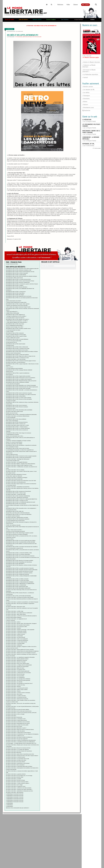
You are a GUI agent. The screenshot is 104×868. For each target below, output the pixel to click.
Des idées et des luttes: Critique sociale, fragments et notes (19, 465)
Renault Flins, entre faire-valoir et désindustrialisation (18, 513)
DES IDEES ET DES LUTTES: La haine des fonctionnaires (19, 458)
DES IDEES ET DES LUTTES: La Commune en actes (17, 358)
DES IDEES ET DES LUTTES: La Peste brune (16, 292)
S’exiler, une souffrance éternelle (13, 525)
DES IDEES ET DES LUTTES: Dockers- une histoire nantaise (19, 573)
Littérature (30, 26)
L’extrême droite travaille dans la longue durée (16, 302)
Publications (60, 5)
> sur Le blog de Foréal (89, 121)
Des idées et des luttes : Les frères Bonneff (15, 637)
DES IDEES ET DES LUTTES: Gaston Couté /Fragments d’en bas (20, 272)
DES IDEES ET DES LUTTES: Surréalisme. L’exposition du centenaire (21, 445)
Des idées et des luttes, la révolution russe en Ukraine (18, 722)
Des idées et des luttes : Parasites (13, 628)
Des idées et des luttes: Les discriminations (16, 362)
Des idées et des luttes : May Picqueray (15, 792)
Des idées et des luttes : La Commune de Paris (16, 697)
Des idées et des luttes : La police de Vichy (15, 685)
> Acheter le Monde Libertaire (91, 62)
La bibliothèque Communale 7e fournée (15, 797)
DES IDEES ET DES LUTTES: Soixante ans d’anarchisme (18, 491)
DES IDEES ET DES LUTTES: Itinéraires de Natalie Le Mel (19, 270)
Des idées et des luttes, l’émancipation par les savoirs (18, 723)
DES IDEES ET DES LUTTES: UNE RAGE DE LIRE (17, 587)
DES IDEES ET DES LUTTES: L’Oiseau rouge (16, 493)
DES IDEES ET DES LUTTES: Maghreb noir (15, 315)
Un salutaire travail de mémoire (13, 516)
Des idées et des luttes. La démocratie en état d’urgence (18, 733)
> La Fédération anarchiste (90, 75)
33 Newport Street (10, 345)
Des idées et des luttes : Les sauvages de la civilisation (18, 679)
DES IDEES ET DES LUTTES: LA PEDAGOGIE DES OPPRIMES (20, 582)
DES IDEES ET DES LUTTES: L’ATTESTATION (16, 585)
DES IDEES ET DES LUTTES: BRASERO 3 (15, 564)
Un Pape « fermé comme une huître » (14, 530)
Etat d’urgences (9, 375)
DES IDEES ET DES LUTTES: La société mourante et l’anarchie (20, 568)
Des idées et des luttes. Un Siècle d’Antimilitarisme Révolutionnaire (21, 740)
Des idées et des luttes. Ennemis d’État (15, 777)
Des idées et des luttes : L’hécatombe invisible (16, 631)
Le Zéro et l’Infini (10, 332)
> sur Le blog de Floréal (91, 133)
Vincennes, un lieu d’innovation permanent (15, 531)
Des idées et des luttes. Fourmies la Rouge (15, 780)
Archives (92, 20)
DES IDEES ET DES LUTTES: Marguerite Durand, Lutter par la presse (21, 381)
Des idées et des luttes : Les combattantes (15, 677)
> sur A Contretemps (89, 145)
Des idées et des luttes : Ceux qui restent (15, 676)
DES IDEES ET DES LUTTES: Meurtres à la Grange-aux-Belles (20, 560)
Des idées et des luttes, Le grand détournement (16, 720)
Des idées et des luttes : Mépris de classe (15, 668)
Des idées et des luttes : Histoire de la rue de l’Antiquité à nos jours (21, 653)
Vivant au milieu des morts (12, 454)
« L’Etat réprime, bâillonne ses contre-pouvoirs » (17, 322)
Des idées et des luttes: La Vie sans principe (16, 359)
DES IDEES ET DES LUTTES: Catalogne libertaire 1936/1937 (19, 370)
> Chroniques (86, 96)
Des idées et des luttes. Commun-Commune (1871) (17, 782)
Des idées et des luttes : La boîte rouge (15, 611)
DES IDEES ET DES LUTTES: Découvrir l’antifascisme (18, 282)
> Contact (85, 77)
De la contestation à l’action (12, 447)
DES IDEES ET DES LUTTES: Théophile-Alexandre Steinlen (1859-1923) (22, 570)
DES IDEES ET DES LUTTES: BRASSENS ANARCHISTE (18, 588)
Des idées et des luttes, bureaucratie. (14, 717)
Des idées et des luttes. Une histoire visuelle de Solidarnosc (19, 737)
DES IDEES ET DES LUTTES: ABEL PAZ (15, 511)
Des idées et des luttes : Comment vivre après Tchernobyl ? (19, 789)
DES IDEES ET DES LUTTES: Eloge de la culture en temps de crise (21, 356)
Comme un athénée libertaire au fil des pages (16, 335)
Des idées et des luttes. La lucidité (13, 779)
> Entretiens (86, 99)
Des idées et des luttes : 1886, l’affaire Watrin (16, 614)
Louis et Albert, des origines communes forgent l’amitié (18, 307)
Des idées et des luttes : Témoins (13, 691)
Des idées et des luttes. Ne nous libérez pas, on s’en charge (19, 776)
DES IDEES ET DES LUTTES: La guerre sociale (16, 336)
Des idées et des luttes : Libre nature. (14, 694)
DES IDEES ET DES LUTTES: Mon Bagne (15, 295)
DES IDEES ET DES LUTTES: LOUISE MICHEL (16, 275)
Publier (68, 5)
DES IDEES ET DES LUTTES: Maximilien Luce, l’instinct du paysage (21, 385)
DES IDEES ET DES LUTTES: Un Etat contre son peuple (18, 388)
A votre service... (10, 545)
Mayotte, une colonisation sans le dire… (15, 436)
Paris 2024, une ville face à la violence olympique (17, 534)
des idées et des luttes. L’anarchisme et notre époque (18, 763)
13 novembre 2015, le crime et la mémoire (15, 318)
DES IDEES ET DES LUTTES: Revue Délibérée (16, 419)
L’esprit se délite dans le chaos (13, 338)
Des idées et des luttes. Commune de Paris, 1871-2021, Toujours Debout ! (22, 756)
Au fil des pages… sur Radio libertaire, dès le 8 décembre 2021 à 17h (21, 743)
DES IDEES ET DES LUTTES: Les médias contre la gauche (19, 379)
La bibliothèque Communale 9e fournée (15, 794)
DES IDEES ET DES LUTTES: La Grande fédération (17, 339)
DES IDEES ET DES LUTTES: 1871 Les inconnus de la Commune (20, 556)
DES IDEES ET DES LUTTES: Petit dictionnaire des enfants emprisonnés (22, 387)
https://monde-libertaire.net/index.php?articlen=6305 (28, 37)
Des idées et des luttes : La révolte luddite (15, 643)
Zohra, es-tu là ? (10, 367)
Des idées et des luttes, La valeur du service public (17, 725)
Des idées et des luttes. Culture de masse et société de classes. (20, 729)
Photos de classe (10, 539)
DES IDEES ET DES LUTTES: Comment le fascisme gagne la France (21, 361)
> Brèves (85, 102)
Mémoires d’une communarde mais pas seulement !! (17, 808)
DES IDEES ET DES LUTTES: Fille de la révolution (17, 407)
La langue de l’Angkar (11, 401)
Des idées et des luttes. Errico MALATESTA (15, 762)
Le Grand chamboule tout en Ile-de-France (15, 521)
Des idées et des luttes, (11, 716)
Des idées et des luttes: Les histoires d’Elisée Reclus (18, 416)
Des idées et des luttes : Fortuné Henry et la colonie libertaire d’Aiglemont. (22, 651)
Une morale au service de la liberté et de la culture (17, 350)
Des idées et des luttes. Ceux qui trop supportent (17, 739)
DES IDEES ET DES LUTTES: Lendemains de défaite (17, 382)
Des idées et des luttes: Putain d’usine (14, 411)
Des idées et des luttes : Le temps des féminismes (17, 640)
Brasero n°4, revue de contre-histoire (14, 442)
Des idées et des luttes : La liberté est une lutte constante (19, 788)
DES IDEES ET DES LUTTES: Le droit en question (17, 273)
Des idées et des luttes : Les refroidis (14, 682)
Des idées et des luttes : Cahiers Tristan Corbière (17, 690)
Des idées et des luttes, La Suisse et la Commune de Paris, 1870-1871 (21, 713)
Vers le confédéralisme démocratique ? (15, 325)
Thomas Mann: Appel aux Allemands (14, 476)
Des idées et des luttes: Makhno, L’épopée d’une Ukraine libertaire (21, 464)
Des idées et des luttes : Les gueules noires (16, 670)
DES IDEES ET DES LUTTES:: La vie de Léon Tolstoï (17, 580)
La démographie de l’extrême (12, 434)
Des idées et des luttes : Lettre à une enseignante (17, 639)
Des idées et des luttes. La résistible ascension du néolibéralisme (20, 742)
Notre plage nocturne (11, 473)
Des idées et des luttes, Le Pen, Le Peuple (15, 714)
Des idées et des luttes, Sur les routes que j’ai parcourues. (19, 711)
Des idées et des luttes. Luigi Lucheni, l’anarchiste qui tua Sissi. (20, 754)
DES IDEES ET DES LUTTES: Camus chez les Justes (17, 448)
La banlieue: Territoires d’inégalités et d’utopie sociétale (18, 441)
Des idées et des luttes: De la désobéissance (16, 482)
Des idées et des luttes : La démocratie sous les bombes (18, 673)
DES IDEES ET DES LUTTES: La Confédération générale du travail (20, 502)
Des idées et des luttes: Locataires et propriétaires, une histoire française (22, 602)
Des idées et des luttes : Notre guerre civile (15, 607)
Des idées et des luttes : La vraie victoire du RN (16, 642)
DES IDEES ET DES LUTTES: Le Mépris (15, 285)
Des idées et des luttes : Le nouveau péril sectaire (17, 688)
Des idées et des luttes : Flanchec (13, 686)
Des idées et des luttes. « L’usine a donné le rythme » (18, 783)
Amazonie (8, 431)
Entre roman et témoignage (12, 421)
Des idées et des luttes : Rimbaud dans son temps (17, 517)
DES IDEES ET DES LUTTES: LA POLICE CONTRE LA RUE (19, 553)
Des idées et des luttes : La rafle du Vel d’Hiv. (16, 696)
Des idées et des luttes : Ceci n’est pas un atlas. (16, 627)
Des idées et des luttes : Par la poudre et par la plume (18, 625)
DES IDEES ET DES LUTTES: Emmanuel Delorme (17, 422)
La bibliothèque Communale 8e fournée (15, 796)
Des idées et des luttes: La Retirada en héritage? (17, 478)
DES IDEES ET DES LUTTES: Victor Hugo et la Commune (19, 433)
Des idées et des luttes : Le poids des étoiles (16, 494)
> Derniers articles (88, 87)
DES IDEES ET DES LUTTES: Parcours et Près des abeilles (19, 399)
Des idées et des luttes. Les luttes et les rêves (16, 760)
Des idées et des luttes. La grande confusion (16, 774)
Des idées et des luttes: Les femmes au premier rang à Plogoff (20, 597)
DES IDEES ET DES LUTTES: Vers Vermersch (16, 504)
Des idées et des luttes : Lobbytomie (14, 645)
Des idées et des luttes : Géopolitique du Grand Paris (18, 487)
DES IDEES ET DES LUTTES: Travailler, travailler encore (18, 328)
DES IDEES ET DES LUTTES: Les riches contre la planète (19, 398)
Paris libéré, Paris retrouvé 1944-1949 (14, 479)
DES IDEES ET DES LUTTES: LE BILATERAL (16, 396)
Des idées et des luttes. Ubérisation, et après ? (16, 728)
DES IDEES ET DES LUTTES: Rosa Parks (15, 324)
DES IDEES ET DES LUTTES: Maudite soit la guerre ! (17, 319)
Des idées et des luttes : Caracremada (14, 636)
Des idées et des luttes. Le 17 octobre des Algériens (17, 749)
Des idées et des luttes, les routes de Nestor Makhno (18, 710)
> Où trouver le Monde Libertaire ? (89, 71)
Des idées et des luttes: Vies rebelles (14, 444)
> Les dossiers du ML (88, 90)
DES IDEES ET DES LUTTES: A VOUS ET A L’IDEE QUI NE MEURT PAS (21, 499)
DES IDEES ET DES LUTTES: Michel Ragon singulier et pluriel (20, 533)
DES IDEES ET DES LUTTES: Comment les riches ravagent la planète (21, 456)
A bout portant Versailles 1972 (13, 461)
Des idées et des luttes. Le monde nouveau (15, 757)
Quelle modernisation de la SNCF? (14, 301)
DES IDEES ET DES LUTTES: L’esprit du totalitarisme (18, 373)
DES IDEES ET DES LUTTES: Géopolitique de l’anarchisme (19, 562)
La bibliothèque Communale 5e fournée (15, 800)
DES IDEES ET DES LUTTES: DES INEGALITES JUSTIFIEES (19, 410)
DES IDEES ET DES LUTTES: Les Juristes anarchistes (18, 428)
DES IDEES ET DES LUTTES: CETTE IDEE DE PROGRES (18, 596)
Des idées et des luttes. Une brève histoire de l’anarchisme (19, 751)
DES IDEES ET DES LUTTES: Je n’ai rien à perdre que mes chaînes (21, 540)
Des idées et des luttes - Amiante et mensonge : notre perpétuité (20, 630)
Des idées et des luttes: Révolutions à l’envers (16, 474)
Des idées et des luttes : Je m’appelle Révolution (17, 462)
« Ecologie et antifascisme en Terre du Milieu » (16, 316)
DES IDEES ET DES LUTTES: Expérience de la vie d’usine (19, 296)
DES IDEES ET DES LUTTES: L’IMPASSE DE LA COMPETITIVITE (20, 584)
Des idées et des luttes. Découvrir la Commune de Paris (18, 748)
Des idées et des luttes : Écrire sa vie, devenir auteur (18, 663)
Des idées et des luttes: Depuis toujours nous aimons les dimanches (21, 484)
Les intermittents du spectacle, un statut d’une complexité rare (20, 450)
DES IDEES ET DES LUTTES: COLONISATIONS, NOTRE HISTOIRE (20, 542)
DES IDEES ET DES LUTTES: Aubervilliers (15, 293)
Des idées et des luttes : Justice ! (13, 622)
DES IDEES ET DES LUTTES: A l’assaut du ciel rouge (18, 348)
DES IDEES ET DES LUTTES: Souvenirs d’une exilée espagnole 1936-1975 (22, 269)
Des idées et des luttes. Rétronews (14, 753)
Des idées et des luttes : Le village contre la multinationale (19, 665)
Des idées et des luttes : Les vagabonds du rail (16, 619)
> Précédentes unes (88, 108)
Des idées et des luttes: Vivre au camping (15, 470)
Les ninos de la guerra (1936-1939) (14, 341)
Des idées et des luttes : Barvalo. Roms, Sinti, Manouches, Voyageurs (21, 623)
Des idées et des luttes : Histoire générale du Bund (17, 659)
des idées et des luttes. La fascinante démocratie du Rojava (19, 766)
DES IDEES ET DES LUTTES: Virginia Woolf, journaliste (18, 376)
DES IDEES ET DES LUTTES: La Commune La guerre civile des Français (22, 284)
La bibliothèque (9, 803)
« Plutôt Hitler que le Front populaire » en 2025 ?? (17, 321)
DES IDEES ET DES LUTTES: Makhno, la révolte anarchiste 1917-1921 (21, 544)
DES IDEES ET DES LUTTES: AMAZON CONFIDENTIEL (18, 496)
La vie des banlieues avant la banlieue (14, 368)
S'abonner (76, 5)
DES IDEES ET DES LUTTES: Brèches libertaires (17, 287)
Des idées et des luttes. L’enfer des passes (15, 731)
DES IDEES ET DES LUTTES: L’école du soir (16, 424)
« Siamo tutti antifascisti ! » (12, 312)
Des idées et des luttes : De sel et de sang (15, 674)
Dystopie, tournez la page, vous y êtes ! (15, 327)
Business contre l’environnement (13, 353)
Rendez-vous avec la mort (12, 413)
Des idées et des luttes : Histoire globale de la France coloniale (20, 650)
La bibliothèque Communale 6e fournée (15, 799)
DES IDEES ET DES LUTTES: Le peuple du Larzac (17, 501)
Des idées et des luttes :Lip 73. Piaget (14, 785)
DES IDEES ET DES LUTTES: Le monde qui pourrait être (18, 279)
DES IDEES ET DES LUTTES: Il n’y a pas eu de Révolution (19, 514)
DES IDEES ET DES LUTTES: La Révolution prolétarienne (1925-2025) (21, 415)
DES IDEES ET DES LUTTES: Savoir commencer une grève (19, 393)
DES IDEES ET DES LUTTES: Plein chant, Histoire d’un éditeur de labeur (22, 352)
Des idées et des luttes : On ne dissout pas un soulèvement (19, 613)
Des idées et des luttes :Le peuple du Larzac (16, 786)
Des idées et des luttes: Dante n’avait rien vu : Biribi (17, 425)
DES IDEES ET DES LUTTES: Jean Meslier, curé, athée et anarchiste (21, 395)
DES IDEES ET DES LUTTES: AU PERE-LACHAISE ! (17, 579)
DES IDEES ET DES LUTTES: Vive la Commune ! (17, 405)
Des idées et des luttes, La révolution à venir (16, 719)
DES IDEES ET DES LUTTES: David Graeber (16, 344)
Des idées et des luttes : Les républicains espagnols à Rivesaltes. (20, 657)
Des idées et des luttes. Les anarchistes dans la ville (17, 759)
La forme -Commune (10, 620)
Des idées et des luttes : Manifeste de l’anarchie (16, 660)
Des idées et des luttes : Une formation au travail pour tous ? (19, 683)
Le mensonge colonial (11, 485)
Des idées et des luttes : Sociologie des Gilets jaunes (18, 459)
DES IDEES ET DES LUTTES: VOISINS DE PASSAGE (17, 574)
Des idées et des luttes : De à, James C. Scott (21, 471)
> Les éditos (86, 93)
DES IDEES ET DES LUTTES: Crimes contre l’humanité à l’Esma (20, 281)
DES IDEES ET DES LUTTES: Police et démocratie (17, 347)
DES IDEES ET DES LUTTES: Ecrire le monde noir (17, 430)
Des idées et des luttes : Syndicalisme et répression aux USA (19, 791)
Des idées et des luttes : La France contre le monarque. (18, 693)
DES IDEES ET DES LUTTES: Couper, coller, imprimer (18, 304)
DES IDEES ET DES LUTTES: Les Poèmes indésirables (18, 554)
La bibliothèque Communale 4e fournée (15, 802)
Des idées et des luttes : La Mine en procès (15, 634)
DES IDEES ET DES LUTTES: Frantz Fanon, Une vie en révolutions (21, 378)
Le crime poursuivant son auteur (13, 330)
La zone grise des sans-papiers (13, 384)
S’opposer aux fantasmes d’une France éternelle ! (17, 305)
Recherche (86, 111)
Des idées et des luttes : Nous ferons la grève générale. (18, 680)
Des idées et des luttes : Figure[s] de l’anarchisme (17, 497)
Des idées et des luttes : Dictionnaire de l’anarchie (17, 699)
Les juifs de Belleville (11, 418)
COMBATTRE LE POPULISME (12, 313)
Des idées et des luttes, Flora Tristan (14, 726)
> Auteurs (85, 105)
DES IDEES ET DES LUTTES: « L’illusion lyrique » (17, 427)
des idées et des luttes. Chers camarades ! (15, 765)
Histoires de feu (9, 371)
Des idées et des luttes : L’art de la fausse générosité (18, 671)
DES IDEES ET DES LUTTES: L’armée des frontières (17, 355)
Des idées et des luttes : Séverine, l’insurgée (16, 662)
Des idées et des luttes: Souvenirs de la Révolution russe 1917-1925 (21, 481)
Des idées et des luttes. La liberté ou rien (15, 736)
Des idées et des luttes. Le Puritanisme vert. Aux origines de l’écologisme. (22, 734)
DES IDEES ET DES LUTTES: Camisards (15, 333)
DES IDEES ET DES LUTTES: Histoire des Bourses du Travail (19, 571)
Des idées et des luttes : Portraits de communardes (17, 666)
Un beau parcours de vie (11, 342)
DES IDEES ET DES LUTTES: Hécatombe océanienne (18, 519)
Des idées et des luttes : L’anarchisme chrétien (16, 633)
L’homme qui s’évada (11, 408)
